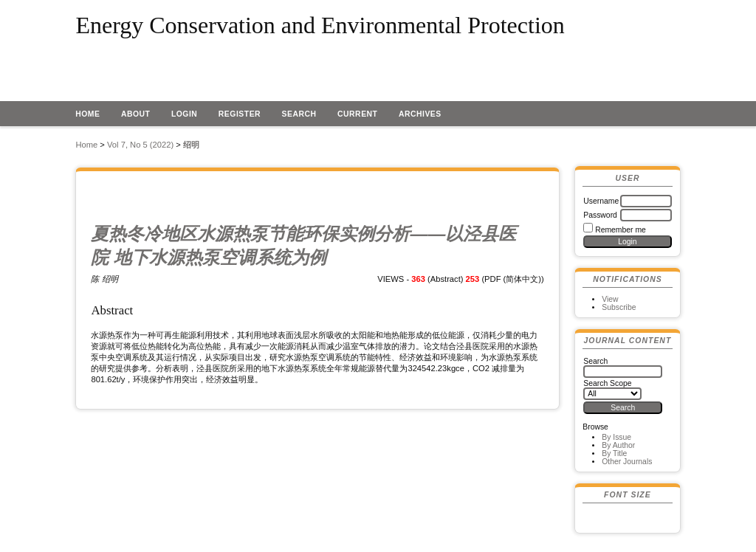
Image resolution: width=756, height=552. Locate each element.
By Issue (616, 437)
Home (87, 114)
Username (601, 201)
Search (299, 114)
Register (240, 114)
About (136, 114)
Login (185, 114)
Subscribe (619, 307)
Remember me (621, 230)
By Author (618, 445)
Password (600, 215)
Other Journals (627, 462)
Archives (420, 114)
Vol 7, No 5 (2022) (140, 145)
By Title (614, 453)
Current (357, 114)
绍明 (191, 145)
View (610, 299)
